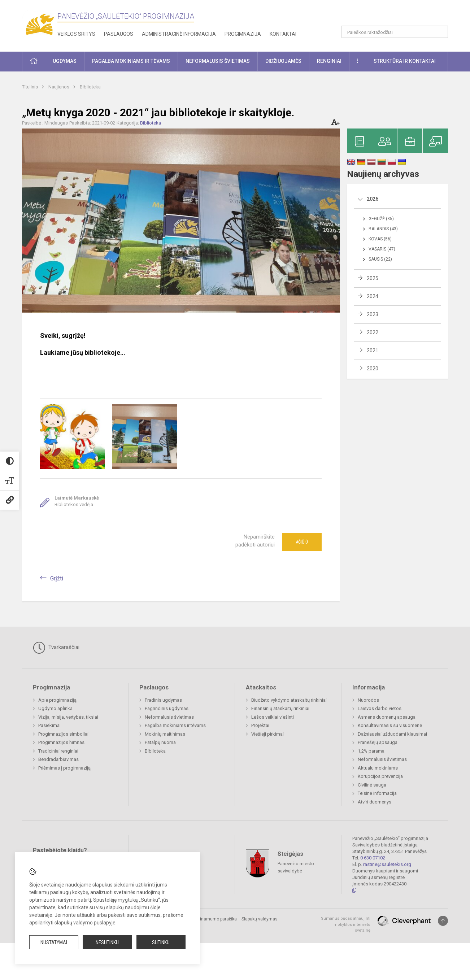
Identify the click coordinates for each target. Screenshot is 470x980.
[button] (399, 15)
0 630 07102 (373, 858)
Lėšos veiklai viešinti (273, 717)
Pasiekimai (49, 725)
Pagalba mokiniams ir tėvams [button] (131, 61)
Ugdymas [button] (65, 61)
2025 (373, 278)
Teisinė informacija (377, 793)
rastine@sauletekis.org (387, 864)
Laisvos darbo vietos (380, 708)
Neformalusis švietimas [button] (218, 61)
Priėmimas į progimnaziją (64, 768)
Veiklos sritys (76, 34)
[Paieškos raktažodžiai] (395, 32)
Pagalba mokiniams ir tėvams (175, 725)
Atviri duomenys (375, 802)
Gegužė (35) (381, 219)
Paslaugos (119, 34)
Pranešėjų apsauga (378, 742)
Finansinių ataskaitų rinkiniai (280, 708)
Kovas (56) (380, 239)
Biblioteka (90, 87)
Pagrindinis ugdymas (167, 708)
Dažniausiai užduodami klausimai (392, 734)
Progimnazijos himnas (61, 742)
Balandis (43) (383, 229)
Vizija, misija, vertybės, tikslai (68, 717)
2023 (373, 314)
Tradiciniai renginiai (58, 751)
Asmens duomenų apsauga (387, 717)
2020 (373, 369)
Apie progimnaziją (57, 700)
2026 (373, 199)
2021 (373, 350)
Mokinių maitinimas (165, 734)
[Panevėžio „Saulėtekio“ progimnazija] (40, 24)
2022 (373, 332)
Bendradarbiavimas (58, 759)
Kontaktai (283, 34)
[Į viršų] (443, 921)
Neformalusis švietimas (169, 717)
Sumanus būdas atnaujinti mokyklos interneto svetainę (346, 924)
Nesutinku (107, 942)
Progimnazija (243, 34)
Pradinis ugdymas (163, 700)
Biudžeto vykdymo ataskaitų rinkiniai (289, 700)
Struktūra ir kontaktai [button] (405, 61)
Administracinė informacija (179, 34)
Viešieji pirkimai (267, 734)
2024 (373, 296)
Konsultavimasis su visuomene (390, 725)
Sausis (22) (380, 259)
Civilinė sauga (372, 785)
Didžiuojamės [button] (283, 61)
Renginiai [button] (329, 61)
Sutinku (161, 942)
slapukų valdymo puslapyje (85, 923)
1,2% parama (371, 751)
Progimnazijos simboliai (63, 734)
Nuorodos (368, 700)
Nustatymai (54, 942)
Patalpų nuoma (160, 742)
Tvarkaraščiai (56, 648)
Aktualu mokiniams (378, 768)
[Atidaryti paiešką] (440, 32)
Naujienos (59, 87)
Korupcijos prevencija (380, 776)
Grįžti (57, 578)
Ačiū (302, 542)
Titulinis (31, 87)
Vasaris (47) (382, 249)
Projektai (260, 725)
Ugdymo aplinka (55, 708)
